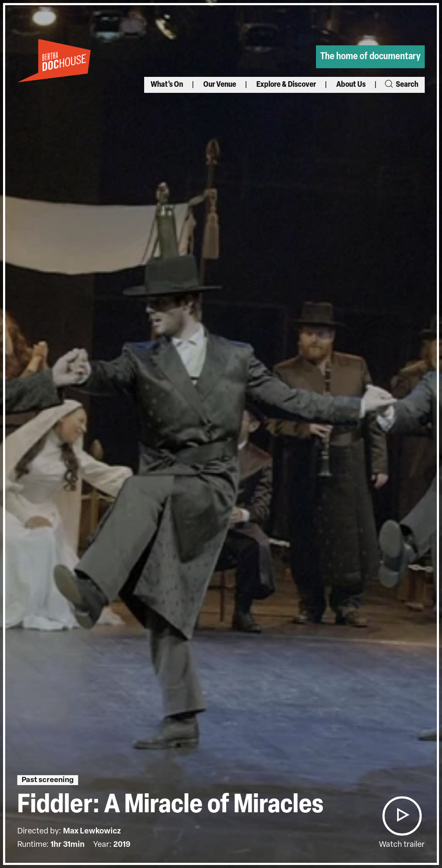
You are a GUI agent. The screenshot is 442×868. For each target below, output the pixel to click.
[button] (402, 816)
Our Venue (220, 85)
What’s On (167, 85)
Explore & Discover (286, 85)
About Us (351, 85)
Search (401, 85)
